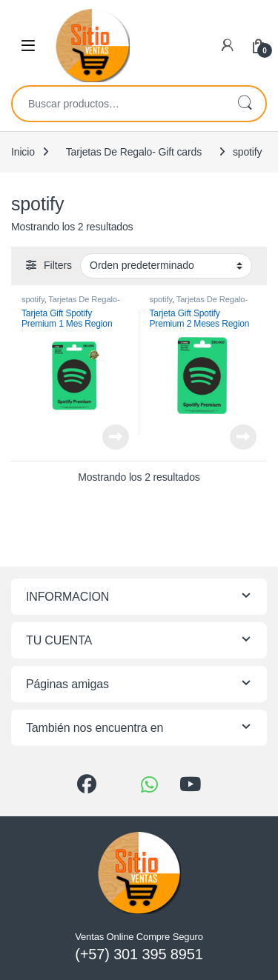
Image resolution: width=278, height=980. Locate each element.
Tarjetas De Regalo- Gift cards (134, 152)
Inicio (23, 152)
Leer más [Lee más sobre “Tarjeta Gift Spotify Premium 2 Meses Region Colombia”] (243, 437)
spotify (33, 299)
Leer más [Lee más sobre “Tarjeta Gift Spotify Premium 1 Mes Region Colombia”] (116, 437)
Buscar (245, 104)
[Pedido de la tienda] (166, 266)
